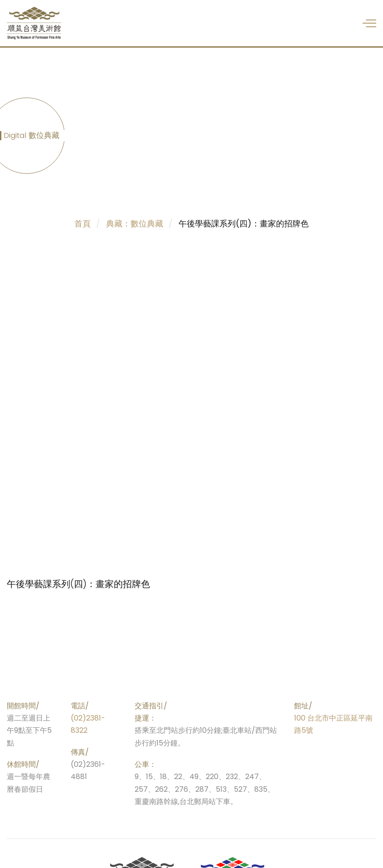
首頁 (82, 223)
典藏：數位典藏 (135, 223)
